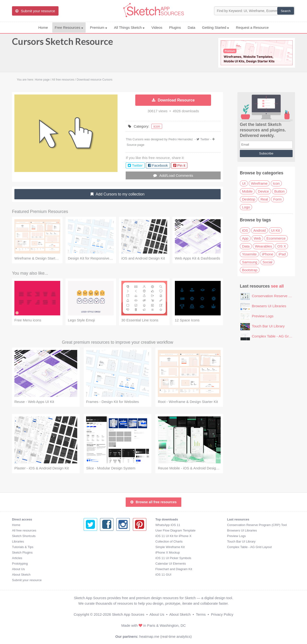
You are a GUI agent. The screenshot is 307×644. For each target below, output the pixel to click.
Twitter (205, 139)
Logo (246, 207)
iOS (245, 230)
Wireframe (259, 183)
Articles (17, 558)
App (245, 238)
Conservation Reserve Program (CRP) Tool (185, 525)
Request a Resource (252, 27)
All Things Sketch (129, 27)
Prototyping (20, 564)
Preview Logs (263, 316)
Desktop (249, 199)
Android (260, 230)
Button (279, 191)
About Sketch (21, 575)
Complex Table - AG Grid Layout (278, 336)
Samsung (250, 262)
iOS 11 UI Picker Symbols (102, 558)
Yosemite (249, 254)
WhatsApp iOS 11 (96, 525)
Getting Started (215, 27)
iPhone (268, 254)
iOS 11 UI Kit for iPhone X (102, 536)
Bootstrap (250, 270)
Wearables (263, 246)
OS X (282, 246)
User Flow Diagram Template (104, 530)
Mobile (247, 191)
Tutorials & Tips (23, 547)
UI (244, 183)
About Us (18, 569)
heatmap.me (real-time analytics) (165, 636)
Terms (201, 614)
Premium (99, 27)
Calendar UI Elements (99, 564)
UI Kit (275, 230)
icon (157, 126)
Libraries (18, 541)
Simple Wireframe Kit (98, 547)
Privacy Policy (222, 614)
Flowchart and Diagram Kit (102, 569)
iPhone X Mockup (96, 552)
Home (43, 27)
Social (268, 262)
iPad (282, 254)
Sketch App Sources (128, 614)
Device (263, 191)
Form (277, 199)
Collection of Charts (97, 541)
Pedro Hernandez (181, 139)
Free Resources (69, 27)
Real (264, 199)
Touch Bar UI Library (268, 326)
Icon (276, 183)
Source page (136, 145)
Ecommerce (276, 238)
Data (191, 27)
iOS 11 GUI (92, 575)
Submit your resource (27, 580)
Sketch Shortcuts (24, 536)
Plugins (175, 27)
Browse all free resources (153, 502)
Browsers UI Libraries (269, 306)
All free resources (24, 530)
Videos (157, 27)
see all (277, 286)
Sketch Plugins (22, 552)
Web (257, 238)
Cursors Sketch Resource (62, 44)
